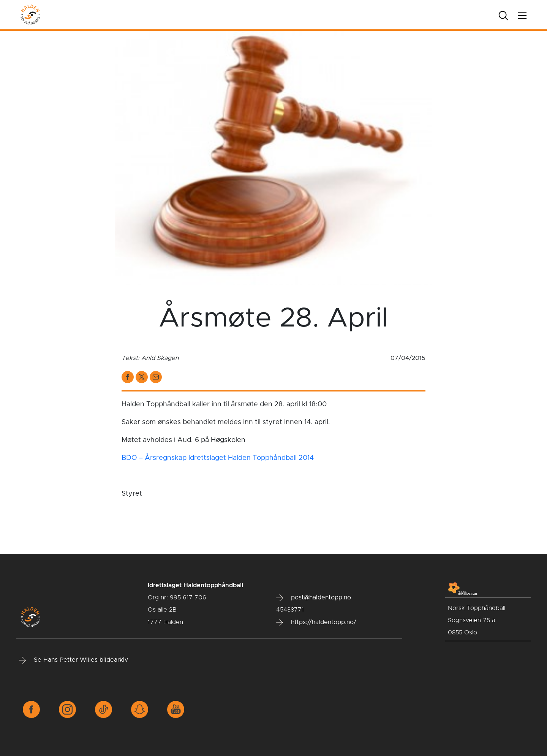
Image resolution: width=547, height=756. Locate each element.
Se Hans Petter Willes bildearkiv (74, 660)
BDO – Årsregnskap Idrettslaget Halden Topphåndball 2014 (218, 458)
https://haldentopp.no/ (316, 623)
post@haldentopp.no (314, 598)
